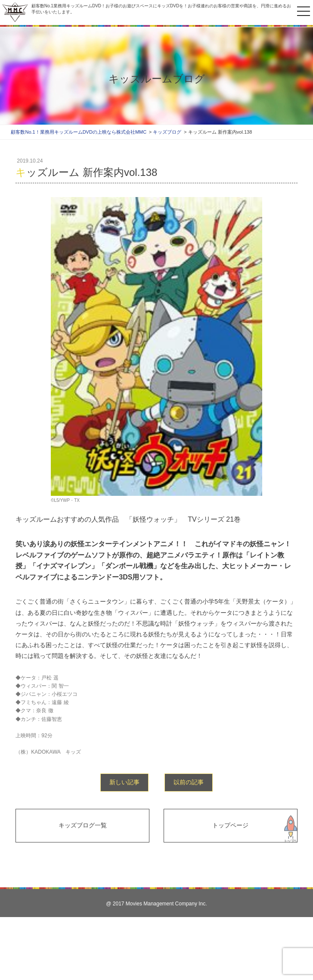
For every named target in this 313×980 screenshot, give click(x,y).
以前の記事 (189, 782)
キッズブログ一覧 (83, 825)
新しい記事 (124, 782)
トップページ (230, 825)
